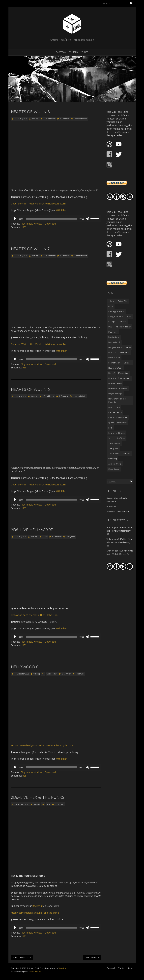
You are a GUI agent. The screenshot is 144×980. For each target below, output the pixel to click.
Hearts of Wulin (81, 119)
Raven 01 (111, 507)
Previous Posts (22, 957)
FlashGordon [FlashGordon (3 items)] (114, 358)
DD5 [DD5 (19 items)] (110, 327)
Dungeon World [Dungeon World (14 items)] (115, 347)
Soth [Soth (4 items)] (110, 428)
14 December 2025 (22, 674)
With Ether (61, 210)
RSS (24, 227)
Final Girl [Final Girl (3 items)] (112, 352)
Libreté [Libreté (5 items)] (112, 373)
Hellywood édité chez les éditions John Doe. (34, 615)
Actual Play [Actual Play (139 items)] (123, 301)
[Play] (15, 219)
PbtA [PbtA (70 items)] (118, 407)
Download (50, 224)
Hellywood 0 (25, 667)
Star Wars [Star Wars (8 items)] (121, 438)
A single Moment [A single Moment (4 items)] (116, 316)
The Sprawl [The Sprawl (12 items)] (113, 448)
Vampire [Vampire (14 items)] (126, 453)
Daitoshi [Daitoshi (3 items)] (123, 322)
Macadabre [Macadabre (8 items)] (123, 373)
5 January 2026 (20, 396)
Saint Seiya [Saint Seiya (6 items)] (122, 423)
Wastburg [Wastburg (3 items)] (113, 459)
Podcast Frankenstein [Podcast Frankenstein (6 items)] (118, 417)
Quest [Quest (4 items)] (111, 423)
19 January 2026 (21, 119)
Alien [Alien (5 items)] (111, 306)
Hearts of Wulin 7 (30, 249)
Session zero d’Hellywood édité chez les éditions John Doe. (42, 745)
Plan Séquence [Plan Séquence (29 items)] (115, 412)
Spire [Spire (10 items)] (111, 438)
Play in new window (31, 224)
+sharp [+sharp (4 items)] (111, 301)
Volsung (35, 119)
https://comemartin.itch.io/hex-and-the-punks (35, 913)
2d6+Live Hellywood (32, 530)
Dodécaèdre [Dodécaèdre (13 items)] (114, 337)
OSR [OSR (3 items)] (110, 407)
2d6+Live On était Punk (118, 511)
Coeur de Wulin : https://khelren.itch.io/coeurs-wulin (38, 204)
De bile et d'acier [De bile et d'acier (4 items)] (123, 327)
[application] (56, 219)
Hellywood (71, 537)
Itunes (85, 52)
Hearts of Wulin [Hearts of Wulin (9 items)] (115, 368)
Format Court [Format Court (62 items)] (114, 363)
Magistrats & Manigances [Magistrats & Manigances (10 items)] (119, 378)
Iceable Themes (35, 972)
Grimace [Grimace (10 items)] (128, 363)
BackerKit (37, 906)
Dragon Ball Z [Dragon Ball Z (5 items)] (114, 342)
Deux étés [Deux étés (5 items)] (113, 332)
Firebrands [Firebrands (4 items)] (125, 352)
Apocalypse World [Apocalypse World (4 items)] (116, 311)
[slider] (51, 219)
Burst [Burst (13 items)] (129, 316)
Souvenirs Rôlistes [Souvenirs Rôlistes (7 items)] (116, 433)
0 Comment (65, 119)
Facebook (61, 52)
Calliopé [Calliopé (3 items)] (112, 322)
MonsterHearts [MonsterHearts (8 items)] (115, 383)
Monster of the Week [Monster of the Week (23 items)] (118, 388)
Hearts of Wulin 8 (30, 112)
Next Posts (92, 957)
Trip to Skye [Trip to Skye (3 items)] (114, 453)
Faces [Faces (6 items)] (128, 347)
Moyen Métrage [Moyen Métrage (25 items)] (115, 394)
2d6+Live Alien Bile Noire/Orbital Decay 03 (120, 531)
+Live (46, 537)
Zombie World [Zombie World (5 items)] (115, 464)
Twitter (73, 52)
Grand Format (50, 119)
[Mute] (88, 219)
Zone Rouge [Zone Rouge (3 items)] (114, 469)
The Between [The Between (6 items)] (114, 443)
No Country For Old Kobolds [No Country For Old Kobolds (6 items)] (117, 400)
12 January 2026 (21, 256)
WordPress (63, 968)
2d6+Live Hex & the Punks (38, 797)
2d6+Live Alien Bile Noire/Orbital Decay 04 (120, 542)
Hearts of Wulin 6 (30, 389)
